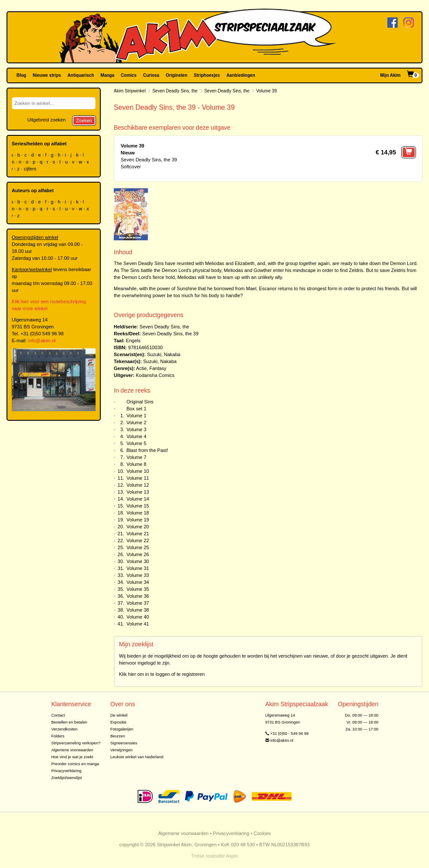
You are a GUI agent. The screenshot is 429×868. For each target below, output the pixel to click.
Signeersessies (124, 743)
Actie (141, 368)
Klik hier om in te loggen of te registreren (162, 674)
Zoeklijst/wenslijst (67, 778)
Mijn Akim (391, 75)
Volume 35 (138, 589)
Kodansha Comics (155, 375)
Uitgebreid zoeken (47, 120)
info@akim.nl (42, 341)
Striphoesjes (207, 75)
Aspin (232, 856)
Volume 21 (138, 534)
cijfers (31, 169)
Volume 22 (138, 540)
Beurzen (118, 736)
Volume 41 (138, 624)
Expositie (118, 722)
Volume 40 (138, 617)
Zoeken (84, 121)
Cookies (262, 833)
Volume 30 (138, 561)
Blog (21, 75)
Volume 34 (138, 582)
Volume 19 (138, 520)
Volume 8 (136, 464)
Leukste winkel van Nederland (137, 757)
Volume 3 (136, 429)
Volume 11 (138, 478)
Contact (58, 715)
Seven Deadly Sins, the (175, 91)
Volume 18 (138, 513)
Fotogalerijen (122, 729)
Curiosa (151, 75)
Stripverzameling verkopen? (76, 743)
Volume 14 (138, 499)
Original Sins (140, 402)
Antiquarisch (81, 75)
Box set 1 (136, 409)
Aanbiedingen (241, 75)
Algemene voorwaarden (72, 750)
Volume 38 (138, 610)
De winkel (119, 715)
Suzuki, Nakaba (163, 354)
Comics (129, 75)
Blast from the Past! (147, 450)
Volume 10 (138, 471)
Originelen (177, 75)
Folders (58, 736)
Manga (108, 75)
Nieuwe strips (47, 75)
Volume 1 (136, 416)
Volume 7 (136, 457)
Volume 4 (136, 436)
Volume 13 (138, 492)
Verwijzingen (121, 750)
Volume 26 (138, 554)
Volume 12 (138, 485)
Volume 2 (136, 423)
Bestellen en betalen (69, 722)
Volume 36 (138, 596)
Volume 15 (138, 506)
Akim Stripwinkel (130, 91)
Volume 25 (138, 547)
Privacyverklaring (66, 771)
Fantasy (158, 368)
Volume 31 (138, 568)
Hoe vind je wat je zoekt (72, 757)
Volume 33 (138, 575)
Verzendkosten (64, 729)
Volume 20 (138, 527)
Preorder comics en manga (75, 764)
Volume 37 (138, 603)
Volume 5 (136, 443)
